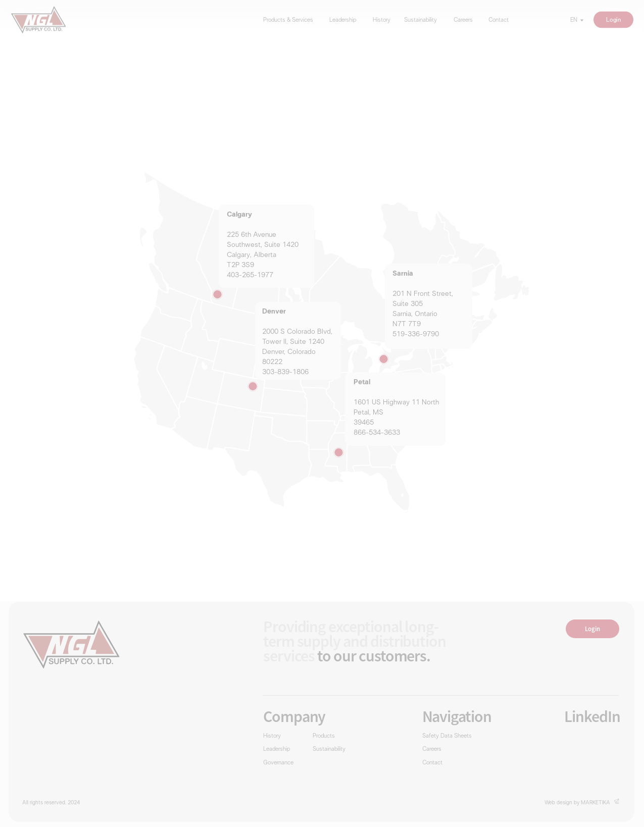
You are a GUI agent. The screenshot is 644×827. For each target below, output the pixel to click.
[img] (38, 20)
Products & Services (288, 20)
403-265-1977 (250, 275)
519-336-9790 (416, 334)
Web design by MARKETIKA (577, 803)
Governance (278, 763)
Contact (499, 20)
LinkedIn (592, 716)
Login (613, 19)
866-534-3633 (377, 433)
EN (574, 20)
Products (324, 736)
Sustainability (420, 20)
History (382, 20)
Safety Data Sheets (447, 736)
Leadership (343, 20)
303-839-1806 (285, 372)
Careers (463, 20)
